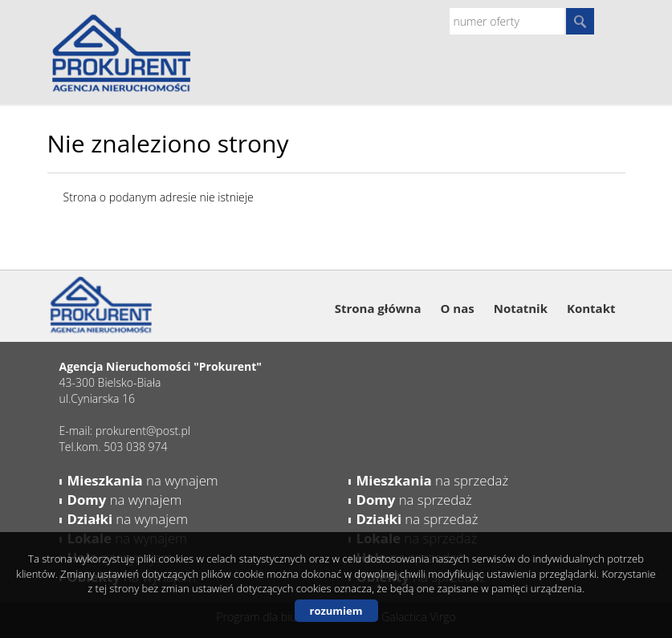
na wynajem (143, 480)
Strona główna (378, 308)
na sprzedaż (433, 480)
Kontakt (591, 308)
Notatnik (521, 308)
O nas (457, 308)
